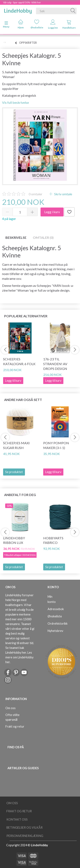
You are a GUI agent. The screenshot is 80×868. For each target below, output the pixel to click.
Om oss (10, 708)
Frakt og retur (15, 726)
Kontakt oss (17, 819)
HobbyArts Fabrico (53, 540)
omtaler (36, 194)
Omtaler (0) (43, 237)
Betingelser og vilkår (25, 828)
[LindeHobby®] (18, 10)
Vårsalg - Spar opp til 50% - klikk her (22, 2)
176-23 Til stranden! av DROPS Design (55, 364)
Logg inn (53, 24)
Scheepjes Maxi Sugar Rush (16, 445)
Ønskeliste (37, 24)
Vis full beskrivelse (15, 102)
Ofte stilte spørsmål (12, 717)
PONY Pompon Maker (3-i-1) (56, 445)
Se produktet (14, 472)
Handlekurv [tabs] (69, 24)
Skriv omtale (63, 194)
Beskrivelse (16, 237)
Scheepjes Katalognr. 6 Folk (19, 361)
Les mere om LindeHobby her (19, 657)
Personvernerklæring (25, 836)
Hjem (21, 24)
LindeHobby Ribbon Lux (14, 540)
